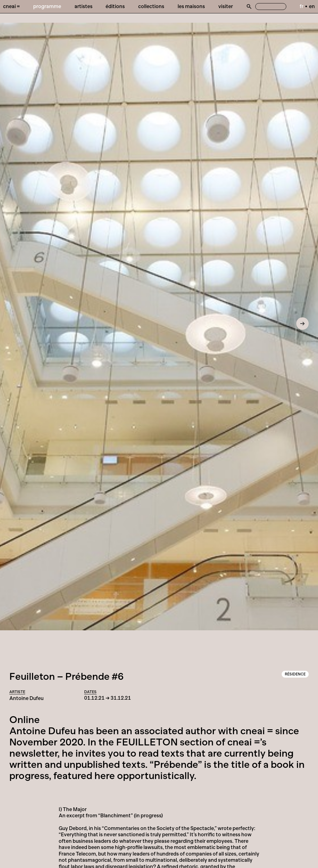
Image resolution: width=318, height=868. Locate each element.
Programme (47, 6)
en (312, 6)
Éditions (115, 6)
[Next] (302, 324)
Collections (151, 6)
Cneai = (11, 6)
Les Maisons (191, 6)
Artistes (84, 6)
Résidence (295, 674)
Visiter (226, 6)
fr (302, 6)
